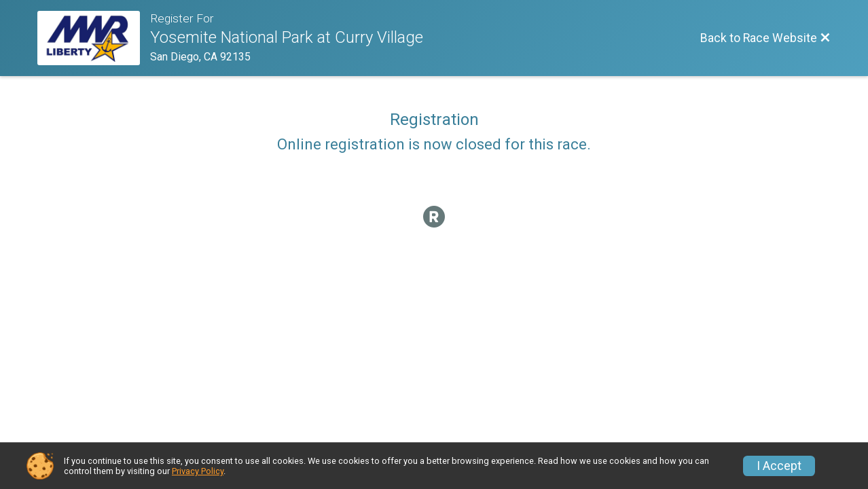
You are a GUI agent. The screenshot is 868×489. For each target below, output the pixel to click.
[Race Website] (94, 38)
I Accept (779, 466)
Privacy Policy (198, 471)
